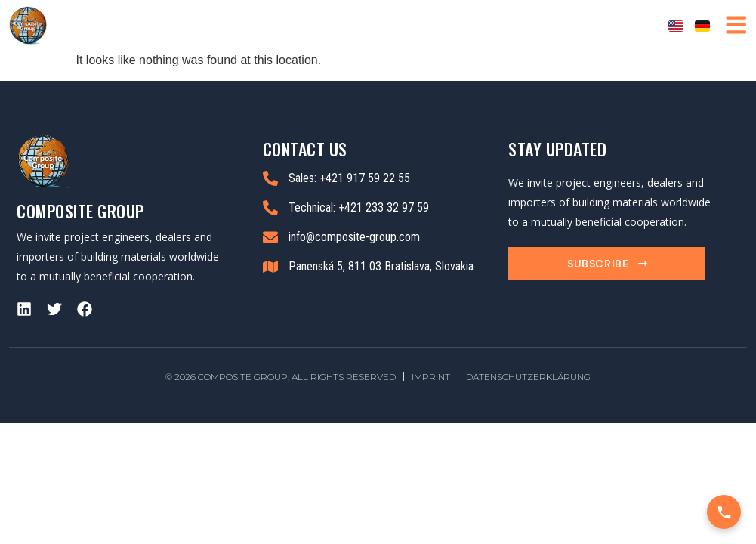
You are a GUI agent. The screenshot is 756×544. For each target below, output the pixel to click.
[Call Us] (724, 512)
